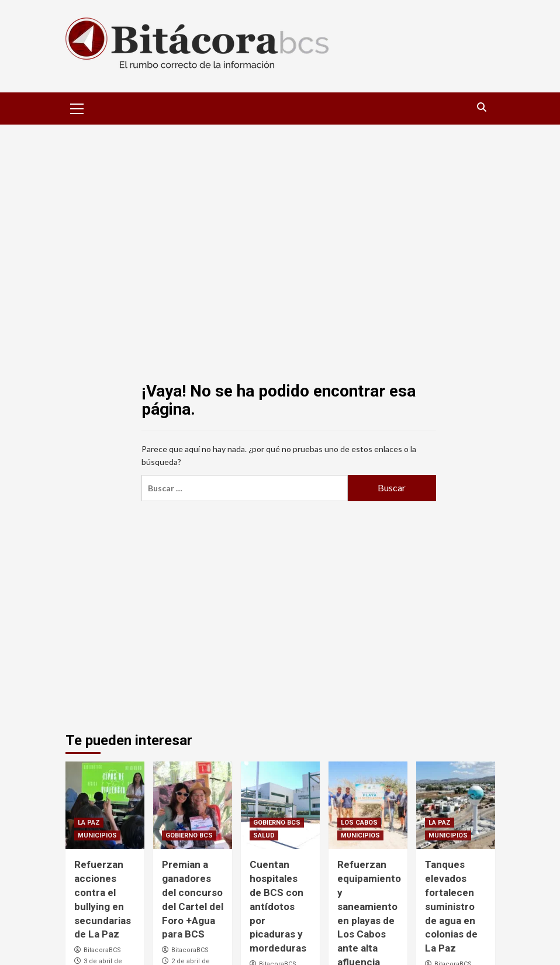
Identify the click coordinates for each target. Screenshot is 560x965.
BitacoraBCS (102, 950)
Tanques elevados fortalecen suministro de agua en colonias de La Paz (451, 906)
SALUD (264, 835)
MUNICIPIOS (97, 835)
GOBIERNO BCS (189, 835)
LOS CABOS (359, 823)
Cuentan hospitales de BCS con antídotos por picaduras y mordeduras (278, 906)
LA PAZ (89, 823)
